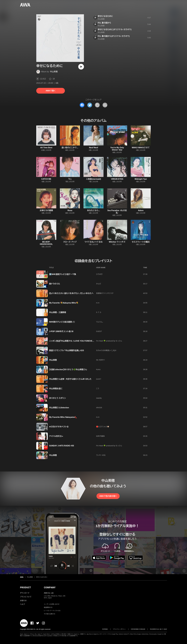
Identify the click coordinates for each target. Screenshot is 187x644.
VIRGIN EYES (117, 179)
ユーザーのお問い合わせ (52, 604)
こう (98, 388)
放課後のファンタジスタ (105, 293)
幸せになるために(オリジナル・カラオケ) (115, 29)
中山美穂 (54, 72)
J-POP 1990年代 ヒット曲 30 (61, 331)
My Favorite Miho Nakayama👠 (63, 417)
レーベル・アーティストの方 (52, 611)
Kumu (98, 369)
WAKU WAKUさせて (141, 148)
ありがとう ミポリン (57, 398)
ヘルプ (22, 604)
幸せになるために (105, 16)
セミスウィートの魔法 (141, 242)
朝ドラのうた (55, 284)
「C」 (70, 179)
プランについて (26, 597)
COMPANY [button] (50, 587)
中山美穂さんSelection (59, 408)
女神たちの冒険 (46, 210)
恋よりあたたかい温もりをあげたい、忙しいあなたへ (71, 293)
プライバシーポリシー (119, 629)
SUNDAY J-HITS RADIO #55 (62, 446)
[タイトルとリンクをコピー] (97, 105)
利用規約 (105, 629)
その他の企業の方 (50, 614)
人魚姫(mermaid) (93, 179)
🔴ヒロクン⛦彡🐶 (103, 427)
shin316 (99, 408)
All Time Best (46, 148)
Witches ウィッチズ (117, 242)
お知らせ (23, 601)
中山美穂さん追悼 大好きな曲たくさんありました (70, 379)
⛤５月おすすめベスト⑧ (59, 427)
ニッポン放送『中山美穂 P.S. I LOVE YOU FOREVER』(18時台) (75, 341)
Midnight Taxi (141, 179)
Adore (141, 210)
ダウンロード (25, 593)
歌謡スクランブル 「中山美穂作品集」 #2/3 (66, 350)
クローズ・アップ (70, 242)
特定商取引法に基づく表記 (158, 629)
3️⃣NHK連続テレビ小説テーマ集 (63, 274)
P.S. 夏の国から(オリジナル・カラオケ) (114, 36)
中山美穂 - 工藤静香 (58, 312)
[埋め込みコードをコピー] (105, 105)
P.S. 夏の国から (104, 23)
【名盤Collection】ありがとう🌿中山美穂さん (68, 370)
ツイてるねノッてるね (93, 242)
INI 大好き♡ (100, 360)
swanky (99, 398)
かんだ (99, 284)
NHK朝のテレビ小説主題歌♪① (62, 322)
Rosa (70, 210)
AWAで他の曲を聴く (108, 496)
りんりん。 (100, 322)
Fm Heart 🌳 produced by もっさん (109, 341)
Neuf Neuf (93, 148)
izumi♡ (99, 379)
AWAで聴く (51, 91)
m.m (98, 303)
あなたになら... (93, 210)
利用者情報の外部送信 (138, 629)
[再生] (81, 67)
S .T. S (99, 312)
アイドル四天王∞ (56, 436)
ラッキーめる (101, 455)
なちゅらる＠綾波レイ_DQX (106, 350)
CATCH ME (46, 179)
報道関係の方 (48, 607)
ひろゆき (99, 274)
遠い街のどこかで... (70, 148)
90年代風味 (100, 436)
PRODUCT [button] (25, 587)
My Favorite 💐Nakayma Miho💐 (64, 303)
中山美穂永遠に (56, 389)
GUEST (99, 331)
